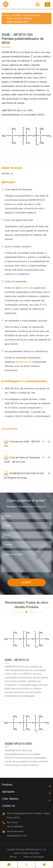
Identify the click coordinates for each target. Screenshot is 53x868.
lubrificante (28, 288)
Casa (7, 15)
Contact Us (9, 806)
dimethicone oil (24, 362)
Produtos (16, 15)
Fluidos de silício (31, 15)
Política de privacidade (34, 857)
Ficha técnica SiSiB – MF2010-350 (22, 443)
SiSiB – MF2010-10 (17, 660)
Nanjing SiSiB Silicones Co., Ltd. (32, 849)
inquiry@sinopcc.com (17, 836)
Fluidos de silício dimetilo (19, 18)
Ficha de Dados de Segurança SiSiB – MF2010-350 (22, 459)
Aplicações (8, 792)
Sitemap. (13, 857)
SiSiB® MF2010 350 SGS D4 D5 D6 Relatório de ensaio (23, 475)
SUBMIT (27, 582)
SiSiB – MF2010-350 (17, 22)
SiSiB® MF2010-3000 (18, 744)
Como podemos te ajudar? (26, 501)
